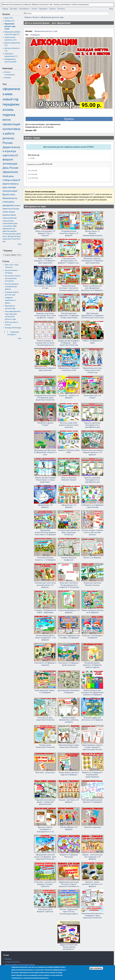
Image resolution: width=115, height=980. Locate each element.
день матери (9, 187)
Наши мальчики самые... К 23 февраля (45, 691)
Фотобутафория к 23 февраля (69, 828)
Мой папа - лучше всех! (45, 773)
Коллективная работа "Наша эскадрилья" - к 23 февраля (45, 638)
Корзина (8, 78)
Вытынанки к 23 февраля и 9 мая (45, 287)
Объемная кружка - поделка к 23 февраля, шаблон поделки (92, 665)
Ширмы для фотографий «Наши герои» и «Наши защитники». (45, 480)
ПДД (15, 226)
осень (9, 110)
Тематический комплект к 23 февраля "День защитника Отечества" (92, 916)
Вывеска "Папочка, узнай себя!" (69, 451)
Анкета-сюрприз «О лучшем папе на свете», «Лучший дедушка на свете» (45, 343)
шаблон (9, 226)
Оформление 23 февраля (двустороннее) (45, 369)
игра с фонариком (9, 236)
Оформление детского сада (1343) (10, 26)
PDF (92, 194)
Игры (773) (9, 18)
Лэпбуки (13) (9, 21)
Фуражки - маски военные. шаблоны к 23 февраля (92, 884)
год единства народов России (10, 231)
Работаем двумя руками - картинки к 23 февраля (92, 801)
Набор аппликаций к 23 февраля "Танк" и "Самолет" (45, 233)
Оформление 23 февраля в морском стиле (69, 369)
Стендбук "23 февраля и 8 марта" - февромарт (45, 611)
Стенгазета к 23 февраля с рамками (45, 664)
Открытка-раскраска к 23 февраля (69, 611)
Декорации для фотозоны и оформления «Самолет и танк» (45, 452)
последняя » (12, 335)
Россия (16, 209)
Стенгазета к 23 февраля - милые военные (69, 664)
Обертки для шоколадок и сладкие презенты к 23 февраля (92, 452)
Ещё (20, 244)
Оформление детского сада (52, 17)
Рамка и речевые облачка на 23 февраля (92, 611)
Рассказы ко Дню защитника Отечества (45, 719)
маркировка (7, 229)
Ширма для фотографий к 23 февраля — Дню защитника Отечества (69, 343)
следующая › (15, 332)
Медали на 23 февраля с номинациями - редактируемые (92, 775)
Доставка (14, 9)
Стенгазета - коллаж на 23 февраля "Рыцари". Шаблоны (45, 884)
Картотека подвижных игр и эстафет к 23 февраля (69, 637)
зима (9, 94)
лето (13, 194)
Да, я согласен (96, 968)
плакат (17, 205)
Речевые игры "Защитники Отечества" (45, 746)
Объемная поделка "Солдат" (45, 424)
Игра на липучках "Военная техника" (69, 479)
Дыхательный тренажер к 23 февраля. (69, 691)
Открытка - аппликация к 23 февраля (92, 637)
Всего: (14, 255)
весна (7, 120)
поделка (9, 115)
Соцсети (52, 9)
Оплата (34, 9)
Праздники (43, 9)
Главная (5, 9)
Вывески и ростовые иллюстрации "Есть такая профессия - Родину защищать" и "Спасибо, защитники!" (45, 316)
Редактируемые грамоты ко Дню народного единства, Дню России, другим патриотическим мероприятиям (92, 747)
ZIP (86, 200)
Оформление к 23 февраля (69, 506)
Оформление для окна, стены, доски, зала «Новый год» (92, 370)
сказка (12, 212)
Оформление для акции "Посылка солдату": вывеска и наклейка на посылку (69, 884)
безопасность (10, 198)
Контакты (61, 9)
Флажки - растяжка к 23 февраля (69, 801)
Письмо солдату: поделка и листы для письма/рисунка (92, 532)
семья (5, 212)
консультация (10, 191)
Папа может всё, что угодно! (92, 397)
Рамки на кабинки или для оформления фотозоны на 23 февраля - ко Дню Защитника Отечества (92, 288)
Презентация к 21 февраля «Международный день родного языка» (92, 233)
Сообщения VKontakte (12, 962)
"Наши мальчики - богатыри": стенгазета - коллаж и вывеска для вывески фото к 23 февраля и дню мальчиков (69, 288)
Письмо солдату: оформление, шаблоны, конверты (69, 720)
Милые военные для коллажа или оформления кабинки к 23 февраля (92, 693)
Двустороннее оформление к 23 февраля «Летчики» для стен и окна (92, 316)
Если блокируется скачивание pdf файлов (12, 287)
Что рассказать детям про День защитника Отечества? (69, 532)
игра (13, 151)
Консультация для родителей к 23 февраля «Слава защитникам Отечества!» (69, 316)
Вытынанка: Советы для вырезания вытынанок (13, 278)
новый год (10, 99)
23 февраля (35, 35)
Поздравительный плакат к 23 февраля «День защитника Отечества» (45, 398)
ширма (15, 180)
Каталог (36, 17)
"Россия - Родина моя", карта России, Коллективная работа (69, 912)
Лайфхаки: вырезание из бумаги (10, 300)
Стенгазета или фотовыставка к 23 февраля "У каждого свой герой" (69, 261)
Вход (111, 9)
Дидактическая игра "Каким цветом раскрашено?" (69, 947)
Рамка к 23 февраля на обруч (92, 342)
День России (10, 168)
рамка (18, 234)
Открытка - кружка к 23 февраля (69, 397)
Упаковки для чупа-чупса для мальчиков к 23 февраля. (45, 585)
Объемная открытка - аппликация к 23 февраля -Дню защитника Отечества (92, 261)
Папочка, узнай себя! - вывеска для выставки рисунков (69, 425)
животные (7, 209)
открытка (6, 221)
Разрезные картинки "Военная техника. (92, 584)
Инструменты (25, 9)
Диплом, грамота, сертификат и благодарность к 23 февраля (45, 829)
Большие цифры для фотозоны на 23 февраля (92, 719)
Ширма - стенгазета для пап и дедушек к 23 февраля (92, 857)
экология (12, 218)
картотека (9, 155)
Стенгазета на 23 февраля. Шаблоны (45, 910)
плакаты (14, 184)
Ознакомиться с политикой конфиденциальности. (30, 978)
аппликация (10, 164)
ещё (20, 338)
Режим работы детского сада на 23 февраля (69, 774)
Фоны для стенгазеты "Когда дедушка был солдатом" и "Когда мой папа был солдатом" (69, 585)
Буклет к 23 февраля (92, 558)
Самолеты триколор (92, 827)
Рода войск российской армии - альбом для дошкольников (45, 802)
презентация (11, 124)
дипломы (12, 234)
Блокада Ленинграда (13, 328)
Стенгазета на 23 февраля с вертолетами (92, 506)
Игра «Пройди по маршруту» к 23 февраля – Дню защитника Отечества (45, 261)
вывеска (7, 215)
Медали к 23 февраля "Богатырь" (69, 856)
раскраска (8, 205)
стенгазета (8, 202)
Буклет (6, 194)
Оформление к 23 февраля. (45, 506)
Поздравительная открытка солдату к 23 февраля (69, 233)
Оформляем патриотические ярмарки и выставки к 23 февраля (45, 532)
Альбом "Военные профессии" (69, 559)
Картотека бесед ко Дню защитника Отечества (69, 746)
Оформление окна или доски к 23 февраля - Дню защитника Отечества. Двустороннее (45, 857)
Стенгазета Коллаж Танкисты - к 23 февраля (45, 559)
